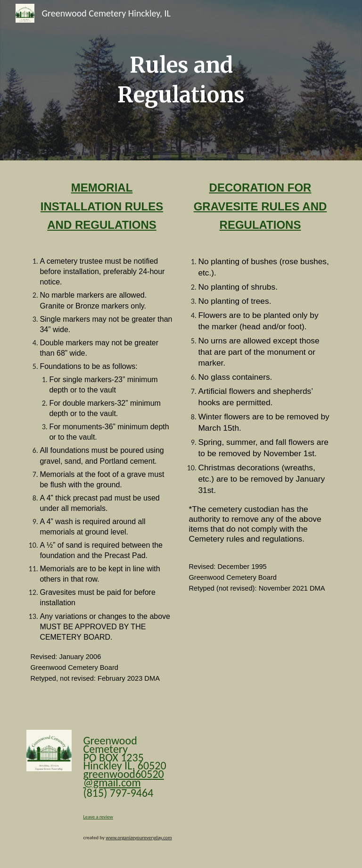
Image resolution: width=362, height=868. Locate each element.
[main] (181, 80)
